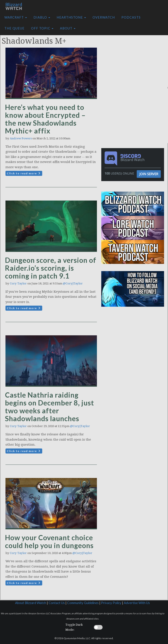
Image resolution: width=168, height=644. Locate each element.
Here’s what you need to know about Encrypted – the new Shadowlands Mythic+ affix (45, 119)
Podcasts (131, 17)
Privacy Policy (111, 603)
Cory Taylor (18, 283)
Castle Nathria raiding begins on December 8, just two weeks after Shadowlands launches (50, 407)
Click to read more (24, 173)
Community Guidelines (83, 603)
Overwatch (104, 17)
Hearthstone (71, 17)
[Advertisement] (136, 60)
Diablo (42, 17)
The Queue (14, 28)
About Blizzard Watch (31, 603)
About (68, 28)
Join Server (149, 174)
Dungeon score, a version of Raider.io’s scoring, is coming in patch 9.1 (51, 268)
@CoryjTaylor (73, 283)
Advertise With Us (137, 603)
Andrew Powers (21, 138)
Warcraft (16, 17)
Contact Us (57, 603)
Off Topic (42, 28)
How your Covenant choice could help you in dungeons (49, 541)
